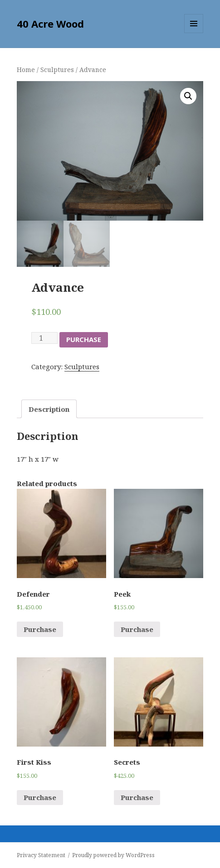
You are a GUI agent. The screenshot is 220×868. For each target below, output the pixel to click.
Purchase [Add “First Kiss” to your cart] (40, 797)
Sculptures (57, 70)
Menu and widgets (194, 33)
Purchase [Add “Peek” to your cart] (137, 629)
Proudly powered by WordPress (113, 855)
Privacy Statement (41, 855)
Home (26, 70)
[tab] (49, 409)
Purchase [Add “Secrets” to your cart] (137, 797)
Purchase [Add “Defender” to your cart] (40, 629)
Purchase (84, 339)
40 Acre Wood (50, 24)
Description (49, 409)
